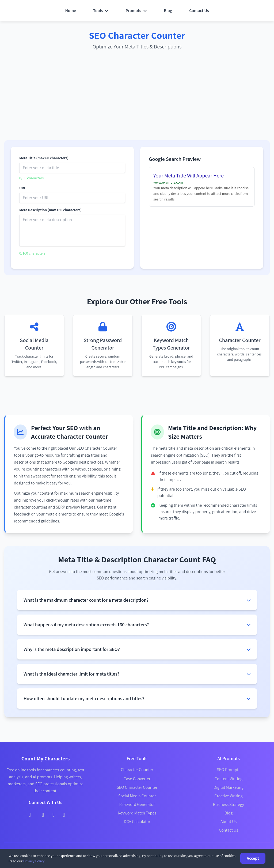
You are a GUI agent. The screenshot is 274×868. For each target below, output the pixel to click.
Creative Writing (228, 796)
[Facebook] (30, 814)
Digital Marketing (229, 787)
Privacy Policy (34, 861)
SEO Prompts (228, 770)
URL (23, 188)
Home (71, 11)
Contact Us (199, 11)
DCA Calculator (137, 822)
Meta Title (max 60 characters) (44, 158)
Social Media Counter (137, 796)
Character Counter (137, 770)
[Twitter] (43, 814)
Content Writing (229, 779)
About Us (229, 822)
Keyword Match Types (137, 813)
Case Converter (137, 779)
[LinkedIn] (64, 814)
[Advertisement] (137, 96)
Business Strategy (229, 804)
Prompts (136, 11)
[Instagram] (53, 814)
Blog (168, 11)
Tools (101, 11)
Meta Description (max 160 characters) (50, 210)
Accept (253, 858)
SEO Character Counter (137, 787)
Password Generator (137, 804)
